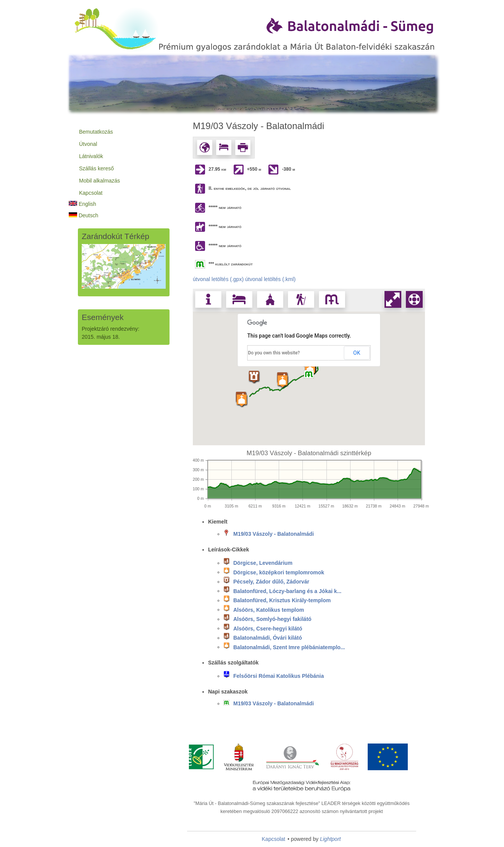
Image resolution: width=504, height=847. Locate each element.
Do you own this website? (274, 353)
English (82, 204)
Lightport (330, 839)
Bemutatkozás (96, 132)
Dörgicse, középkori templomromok (279, 572)
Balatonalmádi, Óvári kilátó (268, 638)
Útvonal (88, 144)
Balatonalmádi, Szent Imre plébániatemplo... (289, 647)
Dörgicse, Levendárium (263, 563)
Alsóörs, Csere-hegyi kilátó (268, 628)
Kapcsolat (91, 193)
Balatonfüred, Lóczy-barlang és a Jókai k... (287, 591)
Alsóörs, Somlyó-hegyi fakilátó (272, 619)
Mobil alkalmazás (99, 181)
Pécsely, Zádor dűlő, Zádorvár (271, 582)
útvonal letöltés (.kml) (270, 279)
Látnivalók (91, 156)
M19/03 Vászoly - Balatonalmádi (274, 534)
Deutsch (83, 215)
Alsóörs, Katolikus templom (269, 609)
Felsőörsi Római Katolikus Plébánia (279, 676)
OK (357, 353)
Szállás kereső (96, 168)
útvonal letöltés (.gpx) (218, 279)
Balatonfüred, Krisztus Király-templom (282, 600)
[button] (310, 369)
